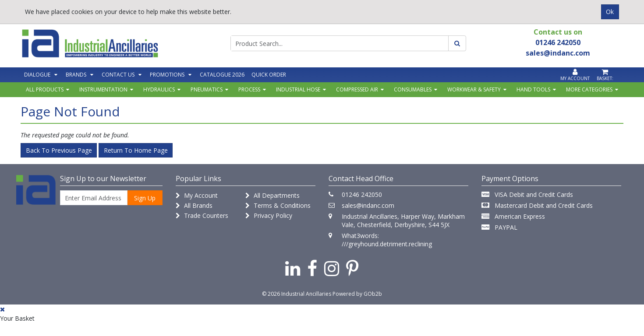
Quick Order (269, 75)
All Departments (272, 195)
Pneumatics (207, 89)
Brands (76, 75)
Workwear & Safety (474, 89)
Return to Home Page (136, 150)
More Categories (589, 89)
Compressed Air (357, 89)
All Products (45, 89)
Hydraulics (159, 89)
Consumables (413, 89)
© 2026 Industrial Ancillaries (297, 294)
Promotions (167, 75)
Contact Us (118, 75)
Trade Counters (202, 215)
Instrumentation (103, 89)
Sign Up (145, 198)
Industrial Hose (298, 89)
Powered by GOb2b (357, 294)
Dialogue (37, 75)
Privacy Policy (269, 215)
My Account (197, 195)
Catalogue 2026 (222, 75)
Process (249, 89)
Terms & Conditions (278, 205)
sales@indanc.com (368, 205)
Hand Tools (533, 89)
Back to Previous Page (59, 150)
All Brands (194, 205)
